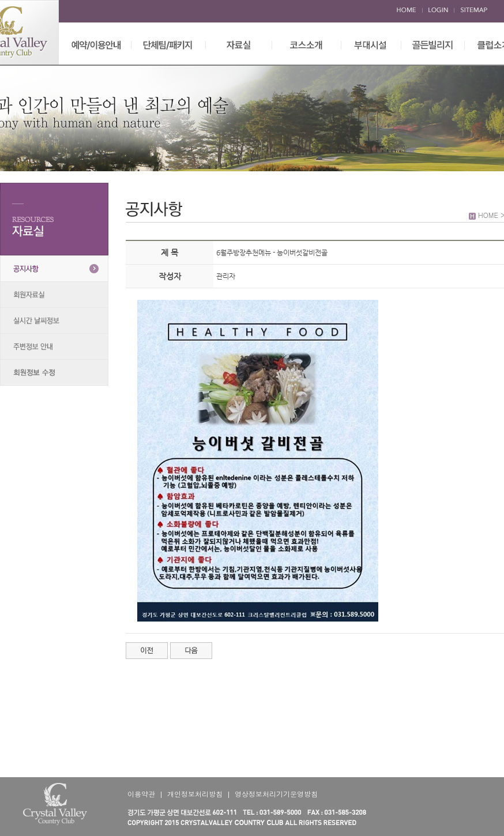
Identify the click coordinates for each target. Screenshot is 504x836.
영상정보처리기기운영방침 (276, 794)
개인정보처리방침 (195, 794)
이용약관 (141, 794)
